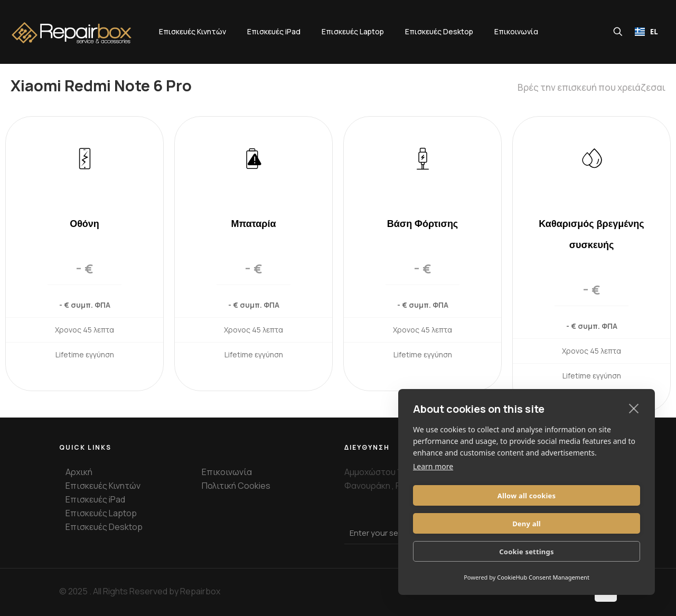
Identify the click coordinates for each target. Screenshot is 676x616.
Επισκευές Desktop (104, 527)
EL (646, 32)
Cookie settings (526, 552)
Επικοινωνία (227, 472)
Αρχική (79, 472)
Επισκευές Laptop (101, 513)
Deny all (585, 524)
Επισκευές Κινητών (103, 486)
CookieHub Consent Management (543, 577)
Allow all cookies (468, 524)
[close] (634, 436)
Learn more (433, 494)
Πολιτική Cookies (236, 486)
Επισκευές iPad (95, 499)
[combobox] (646, 32)
